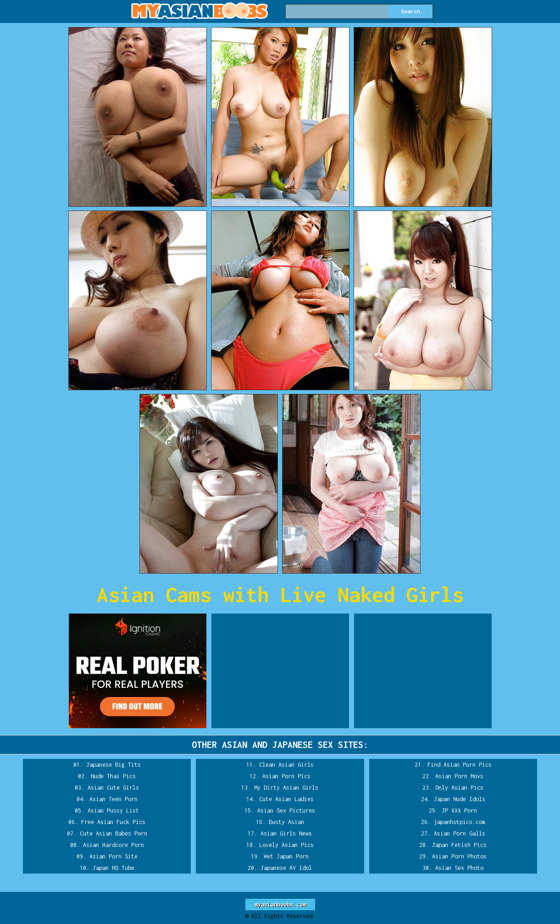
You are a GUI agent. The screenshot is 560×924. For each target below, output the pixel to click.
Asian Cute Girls (113, 788)
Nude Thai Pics (113, 776)
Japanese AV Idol (286, 868)
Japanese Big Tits (114, 765)
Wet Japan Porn (286, 856)
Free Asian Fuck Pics (113, 822)
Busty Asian (286, 822)
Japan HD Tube (114, 868)
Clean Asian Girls (286, 765)
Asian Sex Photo (459, 868)
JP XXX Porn (459, 811)
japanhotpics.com (460, 822)
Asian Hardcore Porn (114, 845)
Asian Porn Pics (286, 776)
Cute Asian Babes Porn (114, 833)
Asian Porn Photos (459, 856)
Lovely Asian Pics (286, 845)
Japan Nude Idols (460, 799)
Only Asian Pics (459, 788)
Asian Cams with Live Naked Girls (280, 595)
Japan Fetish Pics (459, 845)
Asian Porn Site (114, 856)
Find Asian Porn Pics (460, 765)
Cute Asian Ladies (286, 799)
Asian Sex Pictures (286, 811)
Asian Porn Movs (459, 776)
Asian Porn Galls (460, 833)
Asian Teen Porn (114, 799)
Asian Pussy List (113, 811)
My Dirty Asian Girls (286, 788)
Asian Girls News (286, 833)
